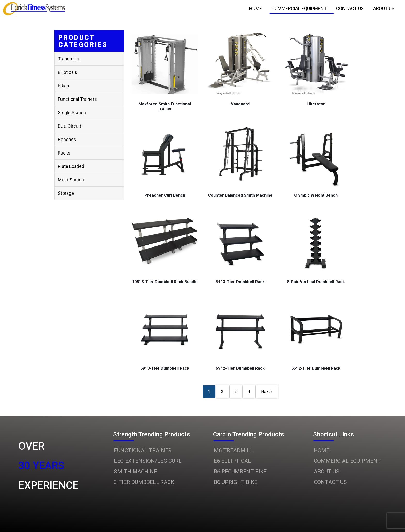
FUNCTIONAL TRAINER (143, 450)
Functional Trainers (77, 99)
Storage (66, 193)
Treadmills (69, 59)
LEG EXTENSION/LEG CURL (148, 461)
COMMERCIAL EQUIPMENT (347, 461)
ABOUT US (327, 472)
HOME (322, 450)
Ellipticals (68, 72)
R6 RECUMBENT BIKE (240, 472)
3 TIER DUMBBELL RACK (144, 482)
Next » (267, 392)
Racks (64, 153)
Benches (67, 139)
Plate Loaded (71, 166)
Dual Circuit (69, 126)
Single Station (72, 113)
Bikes (64, 86)
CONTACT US (330, 482)
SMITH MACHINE (135, 472)
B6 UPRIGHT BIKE (236, 482)
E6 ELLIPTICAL (232, 461)
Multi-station (71, 180)
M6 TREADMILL (233, 450)
